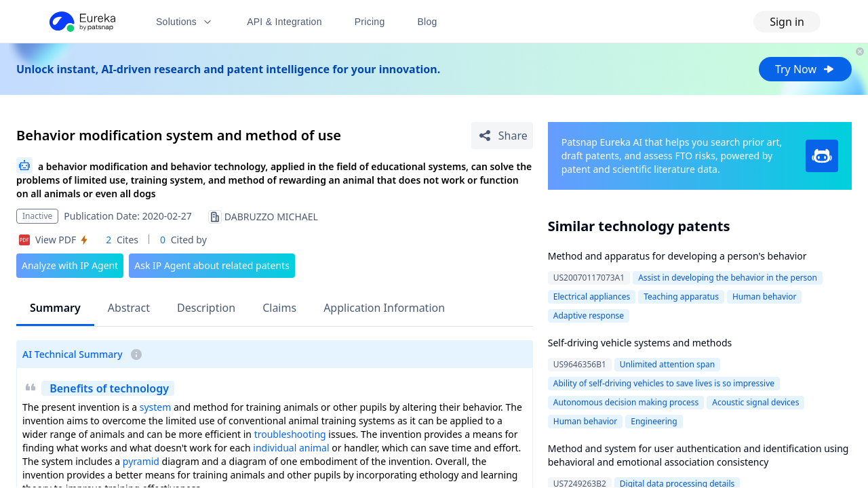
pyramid (141, 461)
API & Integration (284, 22)
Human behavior (765, 297)
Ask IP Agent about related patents (212, 265)
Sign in (787, 22)
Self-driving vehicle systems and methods (640, 343)
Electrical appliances (592, 297)
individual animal (291, 448)
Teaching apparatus (681, 297)
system (156, 407)
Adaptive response (589, 316)
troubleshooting (290, 434)
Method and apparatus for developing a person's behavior (677, 256)
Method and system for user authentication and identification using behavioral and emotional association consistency (698, 455)
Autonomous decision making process (626, 402)
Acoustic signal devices (755, 402)
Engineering (654, 421)
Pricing (370, 22)
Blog (428, 22)
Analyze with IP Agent (70, 265)
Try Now (805, 69)
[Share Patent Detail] (502, 136)
